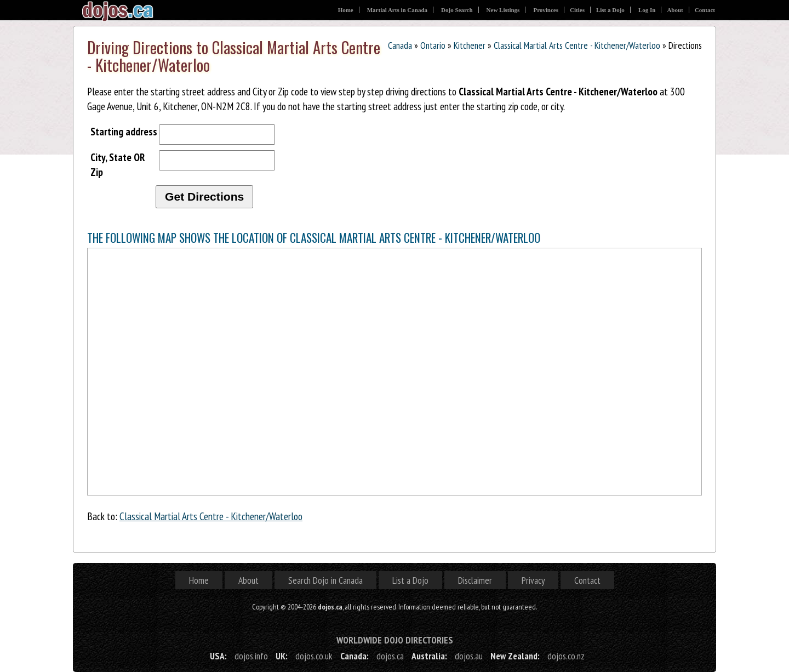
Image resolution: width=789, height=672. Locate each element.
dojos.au (469, 656)
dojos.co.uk (314, 656)
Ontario (433, 45)
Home (346, 10)
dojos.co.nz (566, 656)
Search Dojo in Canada (325, 580)
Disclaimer (475, 580)
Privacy (533, 580)
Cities (577, 10)
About (675, 10)
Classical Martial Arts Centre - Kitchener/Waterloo (577, 45)
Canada (400, 45)
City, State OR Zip (118, 164)
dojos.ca (390, 656)
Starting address (124, 131)
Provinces (546, 10)
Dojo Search (457, 10)
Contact (705, 10)
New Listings (503, 10)
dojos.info (251, 656)
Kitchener (470, 45)
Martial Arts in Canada (397, 10)
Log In (647, 10)
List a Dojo (610, 10)
